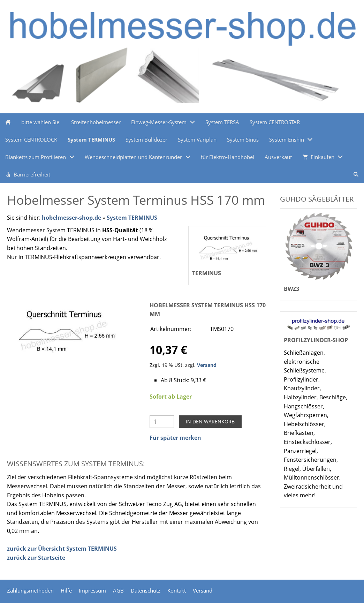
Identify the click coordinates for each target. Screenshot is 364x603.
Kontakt (177, 590)
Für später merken (175, 438)
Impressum (92, 590)
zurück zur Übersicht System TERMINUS (62, 549)
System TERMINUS (132, 218)
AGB (118, 590)
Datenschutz (146, 590)
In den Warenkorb (210, 421)
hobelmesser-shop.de (71, 218)
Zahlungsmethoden (30, 590)
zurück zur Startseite (36, 558)
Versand (207, 365)
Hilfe (66, 590)
